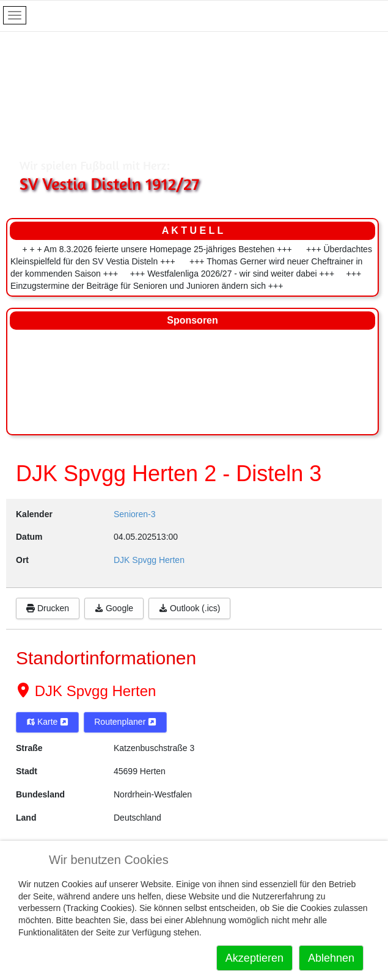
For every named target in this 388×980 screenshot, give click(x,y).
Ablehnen (331, 958)
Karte (47, 722)
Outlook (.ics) (189, 608)
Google (114, 608)
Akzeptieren (254, 958)
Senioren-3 (135, 514)
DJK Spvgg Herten (93, 691)
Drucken (48, 608)
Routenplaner (125, 722)
